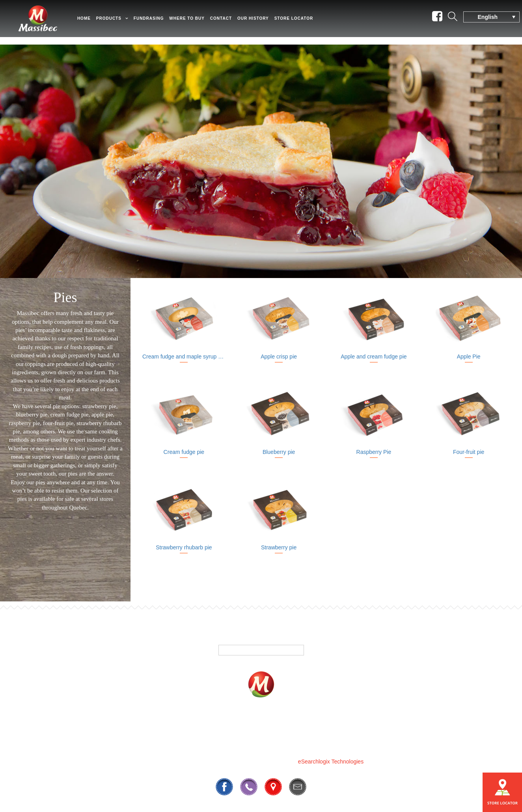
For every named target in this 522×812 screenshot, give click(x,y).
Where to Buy (196, 22)
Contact (230, 22)
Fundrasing (158, 22)
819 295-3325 (233, 742)
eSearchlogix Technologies (331, 762)
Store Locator (303, 22)
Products (118, 22)
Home (93, 22)
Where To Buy (274, 724)
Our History (262, 22)
